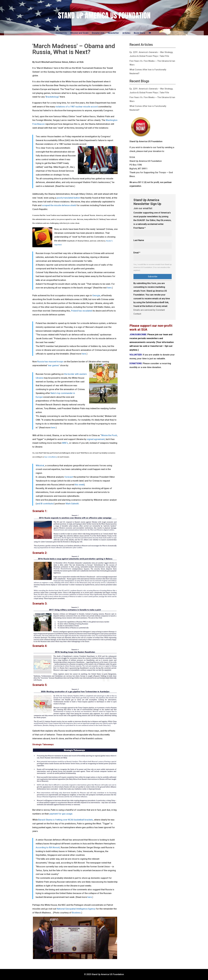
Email (137, 253)
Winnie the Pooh (109, 435)
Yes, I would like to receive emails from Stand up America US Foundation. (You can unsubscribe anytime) (153, 267)
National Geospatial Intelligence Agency (76, 909)
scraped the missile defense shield (59, 205)
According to (48, 847)
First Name (139, 228)
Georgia (96, 295)
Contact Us (61, 33)
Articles (126, 33)
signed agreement (96, 439)
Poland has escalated (82, 311)
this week (79, 485)
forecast (69, 477)
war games (53, 365)
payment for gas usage (61, 814)
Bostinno (76, 913)
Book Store (140, 33)
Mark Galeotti (72, 504)
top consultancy (51, 457)
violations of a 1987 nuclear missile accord (77, 107)
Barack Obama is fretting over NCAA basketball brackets (66, 820)
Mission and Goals (79, 33)
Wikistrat (40, 466)
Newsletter (113, 33)
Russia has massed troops (51, 362)
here (109, 288)
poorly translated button (68, 198)
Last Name (139, 240)
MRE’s (65, 443)
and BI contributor (45, 504)
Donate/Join (98, 33)
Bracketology (52, 97)
